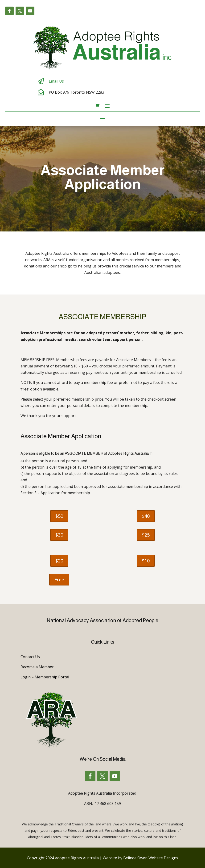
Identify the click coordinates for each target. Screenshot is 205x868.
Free (59, 579)
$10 (146, 561)
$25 (146, 535)
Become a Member (37, 667)
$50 (59, 516)
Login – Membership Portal (45, 677)
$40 (146, 516)
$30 (59, 535)
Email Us (56, 81)
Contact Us (30, 657)
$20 (59, 561)
